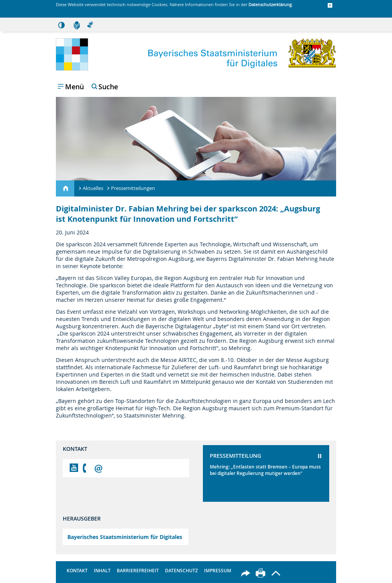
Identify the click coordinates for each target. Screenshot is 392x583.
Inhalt (102, 571)
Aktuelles (93, 188)
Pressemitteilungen (133, 188)
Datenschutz (181, 571)
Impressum (218, 571)
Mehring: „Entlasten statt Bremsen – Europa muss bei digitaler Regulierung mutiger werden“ (265, 470)
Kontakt (77, 571)
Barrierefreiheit (138, 571)
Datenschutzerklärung (270, 4)
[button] (330, 6)
